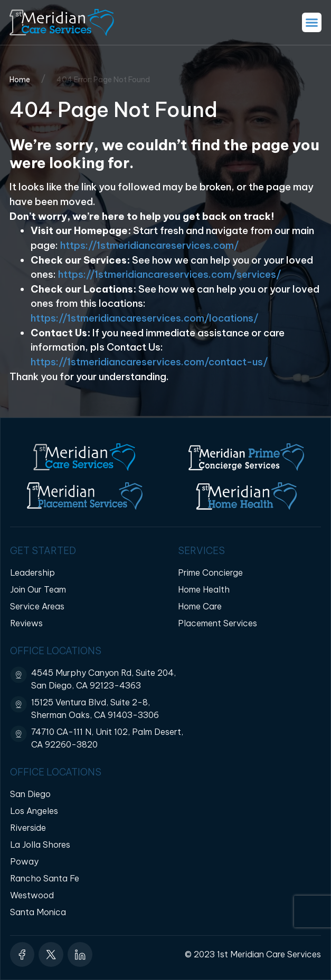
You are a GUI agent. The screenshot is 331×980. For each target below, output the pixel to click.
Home (20, 80)
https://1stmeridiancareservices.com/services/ (171, 274)
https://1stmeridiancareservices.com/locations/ (145, 318)
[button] (312, 23)
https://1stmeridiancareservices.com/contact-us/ (150, 362)
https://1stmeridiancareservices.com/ (150, 245)
